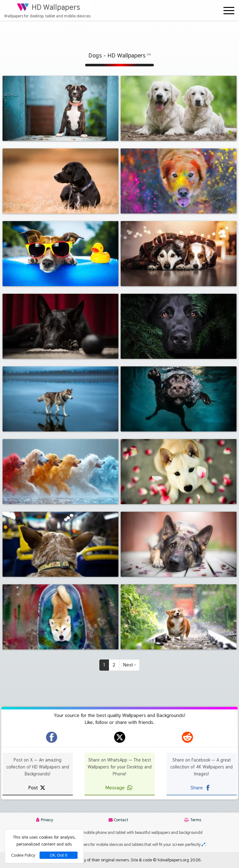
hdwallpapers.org (173, 860)
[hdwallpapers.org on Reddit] (187, 737)
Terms (192, 820)
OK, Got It (59, 855)
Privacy (45, 820)
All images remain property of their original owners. (84, 860)
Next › (129, 665)
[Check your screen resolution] (203, 844)
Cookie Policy (23, 855)
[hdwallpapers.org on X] (120, 737)
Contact (118, 820)
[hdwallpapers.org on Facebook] (52, 737)
